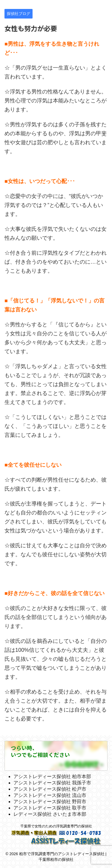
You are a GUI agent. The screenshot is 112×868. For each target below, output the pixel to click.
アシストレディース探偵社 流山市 (50, 795)
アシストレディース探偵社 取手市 (50, 808)
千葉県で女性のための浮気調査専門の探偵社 (56, 826)
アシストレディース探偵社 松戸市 (50, 789)
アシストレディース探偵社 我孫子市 (52, 783)
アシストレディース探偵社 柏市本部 (52, 776)
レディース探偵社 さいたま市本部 (50, 814)
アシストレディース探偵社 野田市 (50, 802)
